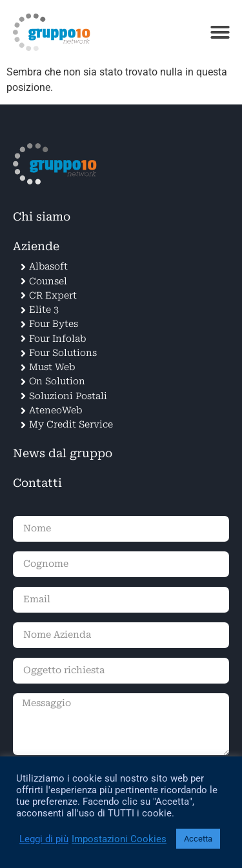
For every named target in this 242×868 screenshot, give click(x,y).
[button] (220, 32)
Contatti (37, 483)
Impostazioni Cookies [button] (119, 839)
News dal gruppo (63, 453)
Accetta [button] (198, 839)
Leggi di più (44, 839)
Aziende (36, 246)
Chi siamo (42, 217)
